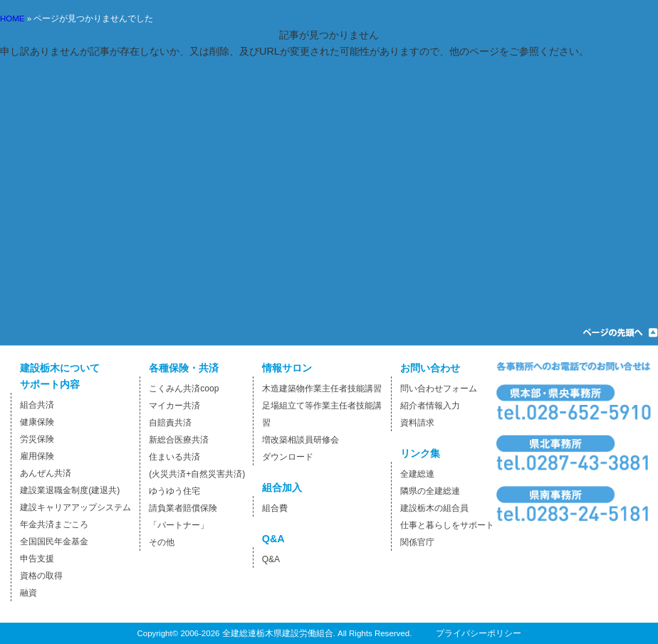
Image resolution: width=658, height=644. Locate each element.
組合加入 (282, 487)
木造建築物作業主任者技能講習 (322, 389)
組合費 (275, 508)
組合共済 (37, 405)
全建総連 (417, 474)
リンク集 (420, 453)
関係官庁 (417, 542)
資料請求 (417, 423)
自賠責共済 (170, 423)
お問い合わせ (430, 368)
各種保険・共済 (184, 368)
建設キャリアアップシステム (75, 507)
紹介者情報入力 (430, 406)
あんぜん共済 (46, 473)
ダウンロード (288, 457)
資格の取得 (41, 576)
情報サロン (287, 368)
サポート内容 (50, 384)
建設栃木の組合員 (434, 508)
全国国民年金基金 (54, 542)
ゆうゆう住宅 (174, 491)
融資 (28, 593)
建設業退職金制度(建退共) (70, 490)
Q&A (273, 539)
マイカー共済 (174, 406)
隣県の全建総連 (430, 491)
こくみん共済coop (184, 389)
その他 (162, 542)
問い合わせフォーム (439, 389)
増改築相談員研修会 (301, 440)
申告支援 (37, 559)
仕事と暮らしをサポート (447, 525)
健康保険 (37, 422)
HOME (12, 19)
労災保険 (37, 439)
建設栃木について (60, 368)
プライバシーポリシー (479, 633)
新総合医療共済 (179, 440)
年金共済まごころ (54, 524)
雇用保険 (37, 456)
